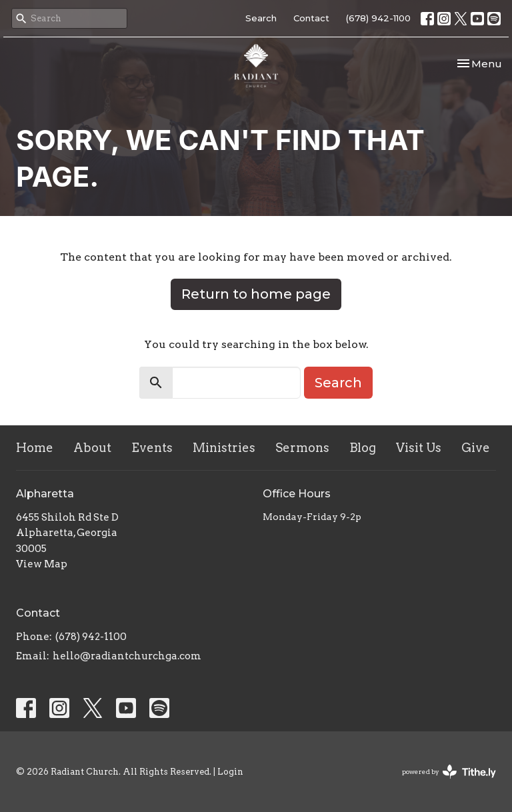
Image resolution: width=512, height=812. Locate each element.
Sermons (302, 448)
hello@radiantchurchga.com (127, 656)
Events (152, 448)
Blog (363, 448)
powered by (449, 772)
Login (230, 772)
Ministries (224, 448)
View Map (42, 564)
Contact (311, 18)
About (92, 448)
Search (261, 18)
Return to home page (256, 294)
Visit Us (419, 448)
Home (35, 448)
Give (476, 448)
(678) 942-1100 (378, 18)
